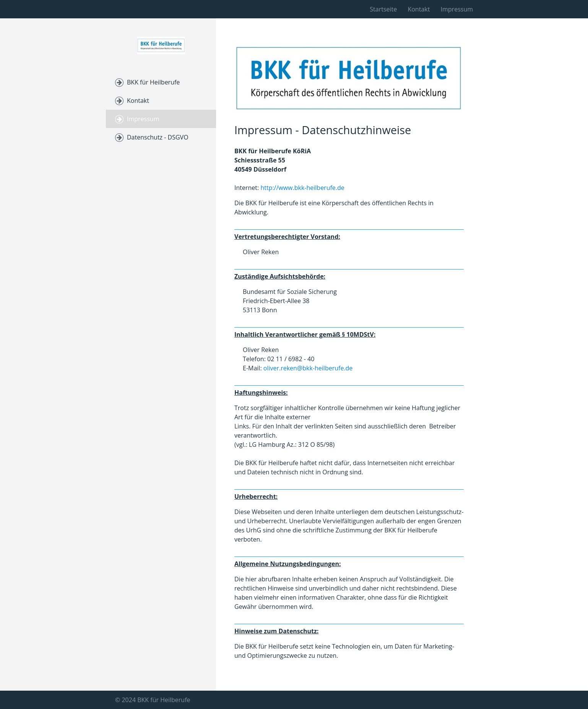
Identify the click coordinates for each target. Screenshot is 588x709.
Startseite (383, 9)
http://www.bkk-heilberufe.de (302, 188)
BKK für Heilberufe (153, 82)
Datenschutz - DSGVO (158, 137)
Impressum (457, 9)
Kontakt (419, 9)
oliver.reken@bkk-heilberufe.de (308, 368)
